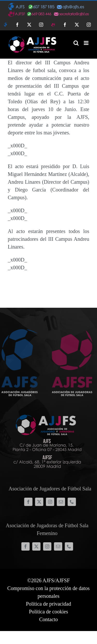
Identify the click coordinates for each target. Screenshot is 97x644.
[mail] (62, 502)
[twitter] (40, 502)
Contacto (48, 619)
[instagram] (51, 502)
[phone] (73, 502)
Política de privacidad (48, 604)
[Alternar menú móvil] (87, 43)
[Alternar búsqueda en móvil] (76, 43)
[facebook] (29, 502)
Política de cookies (48, 612)
